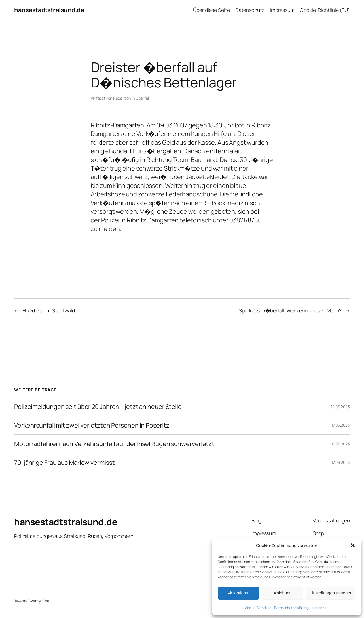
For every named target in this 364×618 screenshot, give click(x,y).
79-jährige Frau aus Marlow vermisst (64, 463)
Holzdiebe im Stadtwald (49, 310)
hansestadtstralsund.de (49, 10)
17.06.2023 (341, 425)
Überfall (143, 98)
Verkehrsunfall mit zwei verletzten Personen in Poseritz (92, 425)
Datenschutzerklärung (291, 608)
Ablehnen (282, 593)
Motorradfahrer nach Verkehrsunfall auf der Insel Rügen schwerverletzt (114, 444)
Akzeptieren (238, 593)
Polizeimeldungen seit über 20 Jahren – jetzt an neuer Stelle (98, 407)
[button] (353, 545)
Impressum (320, 608)
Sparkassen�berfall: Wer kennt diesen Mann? (290, 310)
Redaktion (122, 98)
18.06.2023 (340, 407)
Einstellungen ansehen (331, 593)
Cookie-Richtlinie (258, 608)
